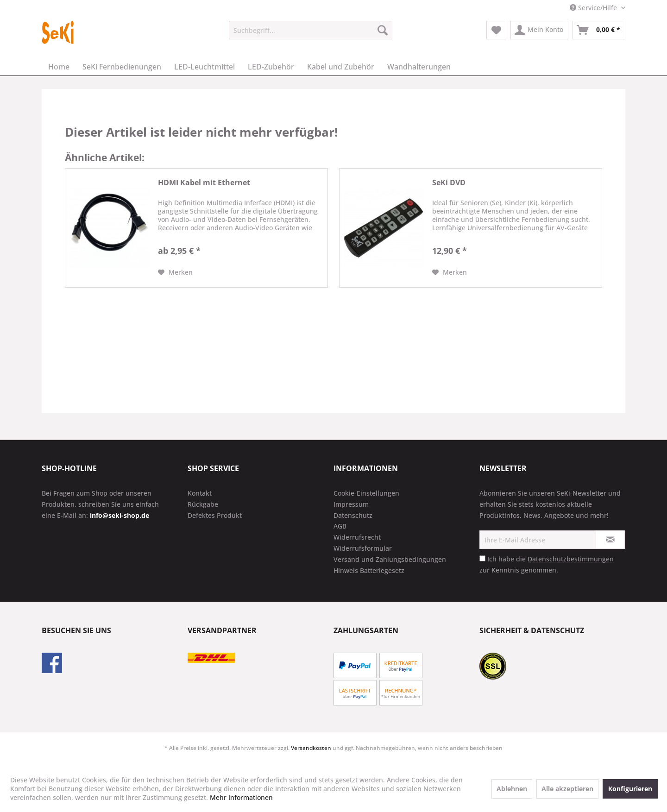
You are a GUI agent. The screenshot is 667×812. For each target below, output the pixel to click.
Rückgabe (203, 504)
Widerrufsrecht (357, 537)
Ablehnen (512, 789)
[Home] (59, 67)
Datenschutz (353, 515)
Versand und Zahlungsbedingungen (390, 559)
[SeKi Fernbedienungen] (122, 67)
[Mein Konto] (539, 30)
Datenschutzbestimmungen (571, 559)
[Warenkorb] (599, 30)
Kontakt (200, 493)
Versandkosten (311, 748)
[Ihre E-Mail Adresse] (538, 540)
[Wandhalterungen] (419, 67)
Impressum (351, 504)
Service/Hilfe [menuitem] (594, 8)
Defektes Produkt (215, 515)
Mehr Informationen (241, 797)
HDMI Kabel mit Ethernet (204, 183)
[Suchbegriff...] (311, 30)
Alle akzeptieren (567, 789)
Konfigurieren (630, 789)
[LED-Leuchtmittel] (205, 67)
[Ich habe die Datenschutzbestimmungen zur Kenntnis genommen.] (482, 558)
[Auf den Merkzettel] (175, 272)
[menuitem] (311, 30)
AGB (340, 526)
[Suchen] (383, 30)
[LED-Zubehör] (271, 67)
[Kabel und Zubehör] (341, 67)
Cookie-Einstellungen (366, 493)
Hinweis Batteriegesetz (369, 570)
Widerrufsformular (363, 548)
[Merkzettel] (496, 30)
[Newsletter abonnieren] (610, 540)
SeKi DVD (449, 183)
